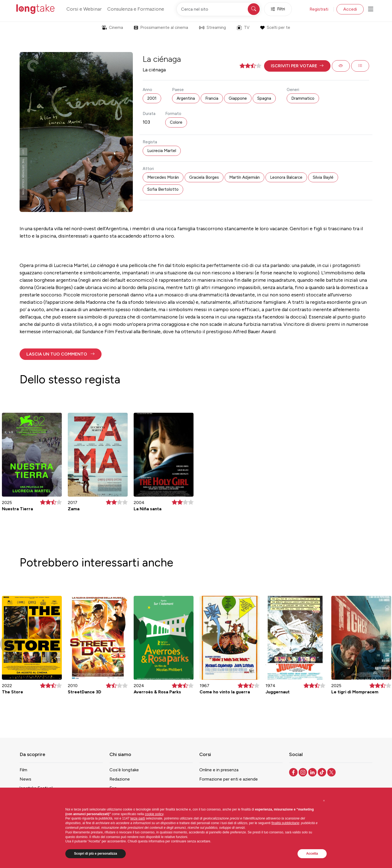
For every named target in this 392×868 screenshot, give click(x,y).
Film (23, 770)
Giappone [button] (238, 98)
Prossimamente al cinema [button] (161, 28)
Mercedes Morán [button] (163, 177)
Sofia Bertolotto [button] (163, 189)
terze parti (138, 818)
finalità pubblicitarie (285, 823)
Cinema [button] (112, 28)
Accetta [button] (312, 854)
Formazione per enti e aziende (229, 779)
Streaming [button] (212, 28)
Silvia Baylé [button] (323, 177)
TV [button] (243, 28)
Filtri (278, 9)
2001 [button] (152, 98)
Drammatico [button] (303, 98)
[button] (297, 66)
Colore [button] (176, 122)
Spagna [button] (264, 98)
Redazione (120, 779)
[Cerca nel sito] (219, 9)
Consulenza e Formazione (136, 9)
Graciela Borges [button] (204, 177)
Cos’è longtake (124, 770)
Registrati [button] (319, 9)
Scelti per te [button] (275, 28)
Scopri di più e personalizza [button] (96, 854)
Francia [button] (212, 98)
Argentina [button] (186, 98)
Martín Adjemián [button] (244, 177)
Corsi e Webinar (84, 9)
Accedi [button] (350, 9)
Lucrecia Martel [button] (162, 151)
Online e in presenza (219, 770)
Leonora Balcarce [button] (286, 177)
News (25, 779)
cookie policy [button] (154, 814)
